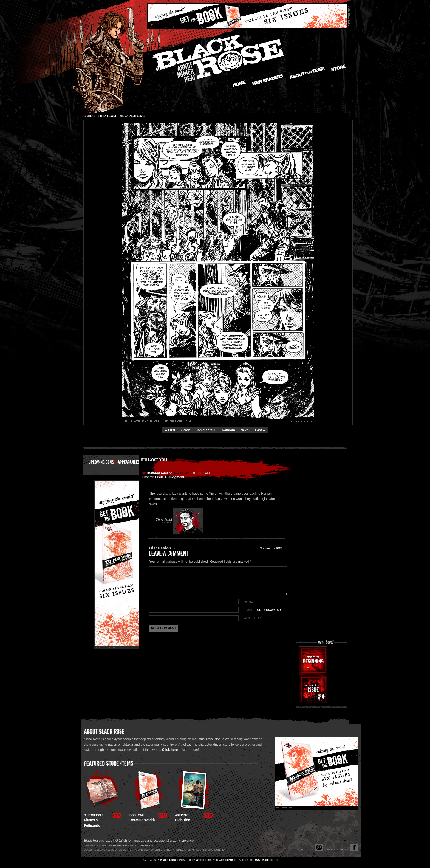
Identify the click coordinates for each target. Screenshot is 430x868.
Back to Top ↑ (272, 860)
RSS (257, 860)
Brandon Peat (157, 473)
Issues (89, 116)
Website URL (253, 618)
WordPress (204, 860)
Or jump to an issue (313, 689)
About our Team (307, 73)
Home (239, 84)
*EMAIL (262, 610)
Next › (245, 430)
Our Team (107, 116)
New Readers (268, 80)
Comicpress (145, 846)
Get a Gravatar (269, 610)
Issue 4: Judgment (170, 477)
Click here (170, 750)
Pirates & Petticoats (94, 820)
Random (228, 430)
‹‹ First (170, 430)
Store (339, 68)
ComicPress (227, 860)
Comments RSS (271, 548)
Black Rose (168, 860)
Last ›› (260, 430)
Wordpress (121, 846)
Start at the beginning (313, 661)
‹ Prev (185, 430)
